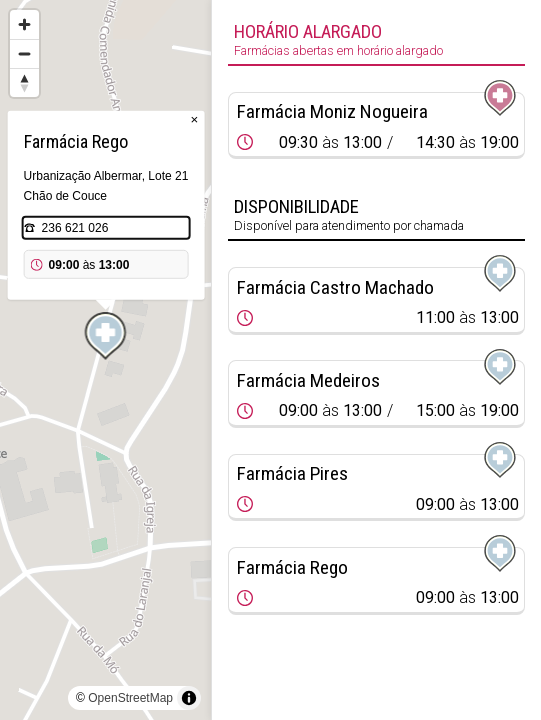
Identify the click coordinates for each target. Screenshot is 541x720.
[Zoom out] (24, 53)
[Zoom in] (24, 24)
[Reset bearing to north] (24, 82)
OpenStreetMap (130, 698)
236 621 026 (75, 228)
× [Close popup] (195, 119)
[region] (105, 360)
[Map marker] (106, 336)
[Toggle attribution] (189, 698)
